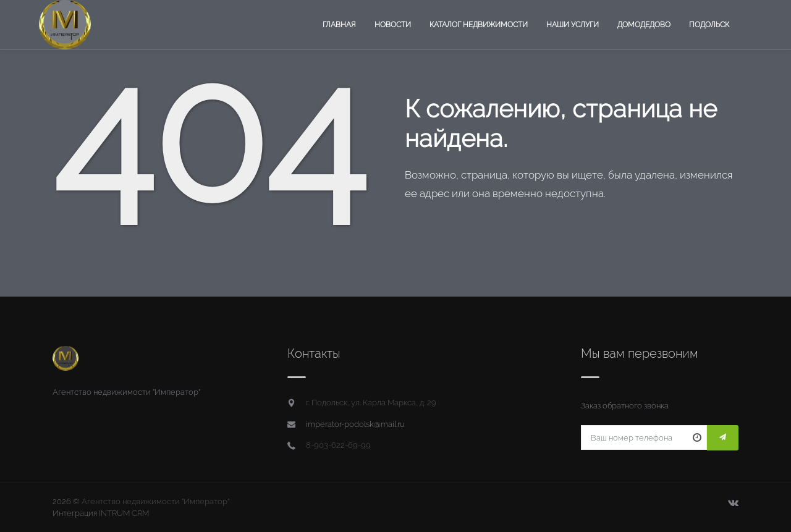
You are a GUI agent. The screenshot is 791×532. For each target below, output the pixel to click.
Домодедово (644, 25)
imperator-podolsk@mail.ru (355, 424)
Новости (393, 25)
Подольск (709, 25)
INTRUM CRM (124, 513)
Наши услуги (573, 25)
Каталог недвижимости (479, 25)
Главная (339, 25)
